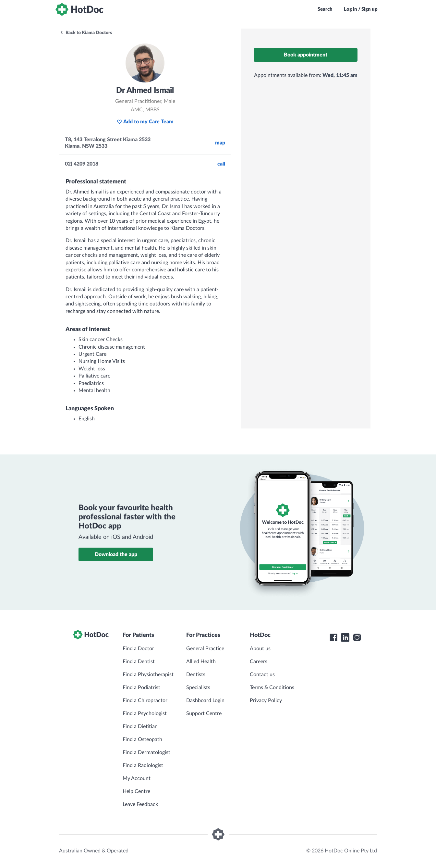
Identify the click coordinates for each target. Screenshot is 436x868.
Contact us (262, 675)
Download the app (116, 554)
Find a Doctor (138, 649)
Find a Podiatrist (141, 688)
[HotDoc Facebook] (333, 638)
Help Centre (136, 791)
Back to (86, 33)
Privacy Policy (266, 701)
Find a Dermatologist (146, 752)
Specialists (198, 688)
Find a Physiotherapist (148, 675)
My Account (137, 778)
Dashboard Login (205, 701)
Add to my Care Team (145, 122)
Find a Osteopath (142, 739)
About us (260, 649)
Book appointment (306, 55)
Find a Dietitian (140, 726)
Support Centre (204, 713)
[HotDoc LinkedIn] (345, 638)
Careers (259, 662)
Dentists (196, 675)
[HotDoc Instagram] (357, 638)
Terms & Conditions (272, 688)
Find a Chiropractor (145, 701)
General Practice (205, 649)
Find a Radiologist (143, 765)
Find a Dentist (139, 662)
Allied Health (201, 662)
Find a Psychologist (145, 713)
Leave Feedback (140, 804)
